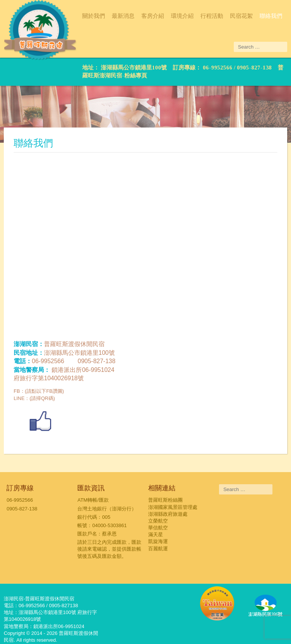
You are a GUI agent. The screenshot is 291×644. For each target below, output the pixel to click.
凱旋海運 (158, 541)
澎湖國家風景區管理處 (173, 507)
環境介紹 (182, 16)
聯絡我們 (271, 16)
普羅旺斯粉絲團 (165, 500)
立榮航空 (158, 521)
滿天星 (156, 535)
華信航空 (158, 528)
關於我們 (94, 16)
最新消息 (123, 16)
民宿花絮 (241, 16)
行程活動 (212, 16)
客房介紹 (153, 16)
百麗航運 (158, 549)
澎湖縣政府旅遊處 (168, 514)
